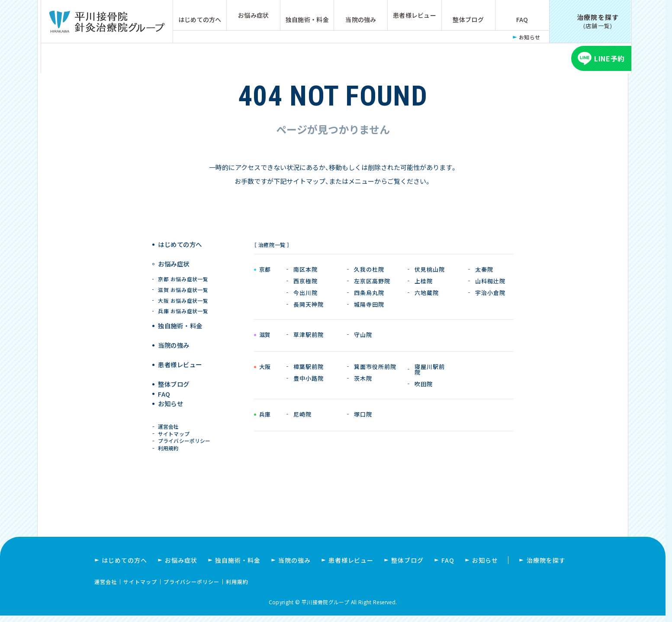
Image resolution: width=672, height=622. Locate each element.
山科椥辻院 (490, 281)
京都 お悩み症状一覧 (183, 272)
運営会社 (170, 422)
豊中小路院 (309, 378)
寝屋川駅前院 (430, 369)
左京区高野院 (372, 281)
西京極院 (305, 281)
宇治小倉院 (490, 293)
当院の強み (361, 19)
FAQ (522, 19)
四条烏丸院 (369, 293)
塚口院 (363, 414)
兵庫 (265, 415)
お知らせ (530, 37)
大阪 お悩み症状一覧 (183, 293)
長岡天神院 (309, 304)
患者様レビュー (415, 15)
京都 (265, 270)
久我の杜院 (369, 269)
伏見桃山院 (430, 269)
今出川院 (305, 293)
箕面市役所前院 (375, 367)
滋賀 (265, 335)
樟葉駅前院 (309, 367)
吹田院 (424, 384)
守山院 (363, 335)
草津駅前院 (309, 335)
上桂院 (424, 281)
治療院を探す (546, 567)
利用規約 (170, 452)
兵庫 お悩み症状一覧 (183, 304)
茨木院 (363, 378)
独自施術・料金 (307, 19)
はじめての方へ (200, 19)
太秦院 (484, 269)
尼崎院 (302, 414)
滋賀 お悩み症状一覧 (183, 283)
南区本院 (305, 269)
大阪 (265, 367)
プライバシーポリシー (185, 441)
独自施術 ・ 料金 (181, 319)
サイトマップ (175, 431)
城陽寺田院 (369, 304)
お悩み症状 (253, 15)
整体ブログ (468, 19)
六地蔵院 (427, 293)
